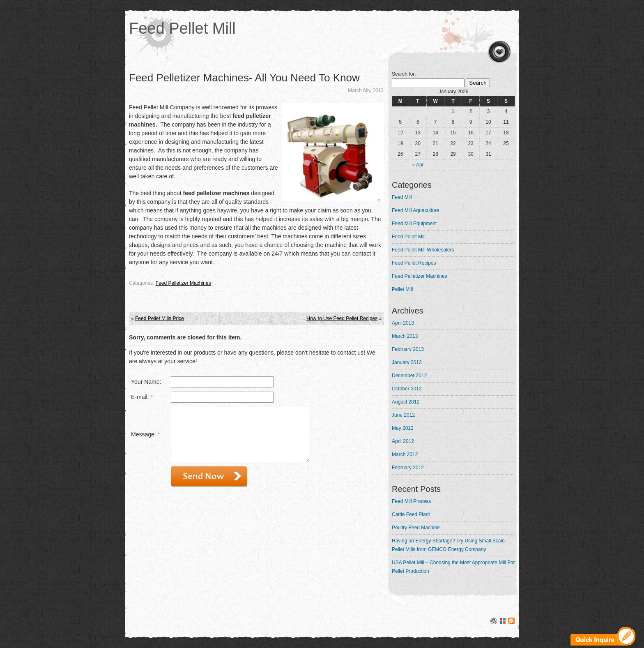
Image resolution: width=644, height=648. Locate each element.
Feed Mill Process (411, 501)
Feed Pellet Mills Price (160, 318)
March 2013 (405, 336)
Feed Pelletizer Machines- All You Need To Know (244, 78)
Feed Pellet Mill (182, 28)
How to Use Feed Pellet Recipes (342, 318)
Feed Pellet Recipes (414, 263)
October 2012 (407, 389)
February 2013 (408, 349)
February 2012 (408, 468)
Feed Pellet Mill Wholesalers (423, 250)
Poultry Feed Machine (416, 528)
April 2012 (403, 441)
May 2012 (403, 428)
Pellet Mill (402, 289)
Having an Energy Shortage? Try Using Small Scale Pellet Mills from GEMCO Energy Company (448, 545)
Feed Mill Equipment (414, 224)
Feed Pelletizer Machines (183, 283)
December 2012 (409, 376)
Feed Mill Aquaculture (415, 210)
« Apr (418, 165)
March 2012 (405, 454)
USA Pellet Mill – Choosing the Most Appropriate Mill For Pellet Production (453, 567)
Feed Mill (402, 197)
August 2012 (406, 402)
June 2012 (403, 415)
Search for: (404, 74)
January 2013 (407, 362)
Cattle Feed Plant (411, 514)
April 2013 (403, 323)
